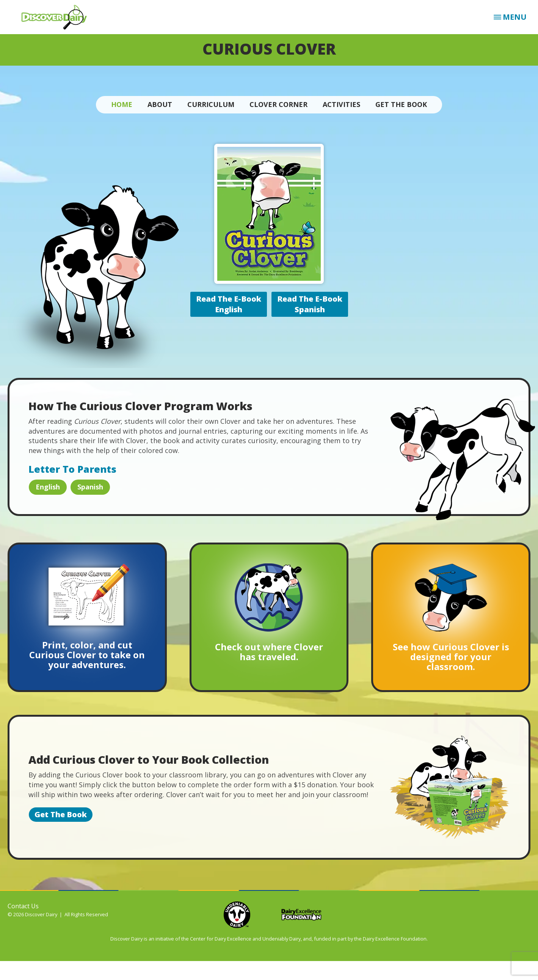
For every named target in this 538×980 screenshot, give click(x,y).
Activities (341, 104)
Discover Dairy (57, 17)
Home (122, 104)
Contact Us (23, 906)
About (160, 104)
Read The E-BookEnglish (229, 304)
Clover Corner (278, 104)
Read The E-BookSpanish (310, 304)
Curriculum (211, 104)
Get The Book (401, 104)
